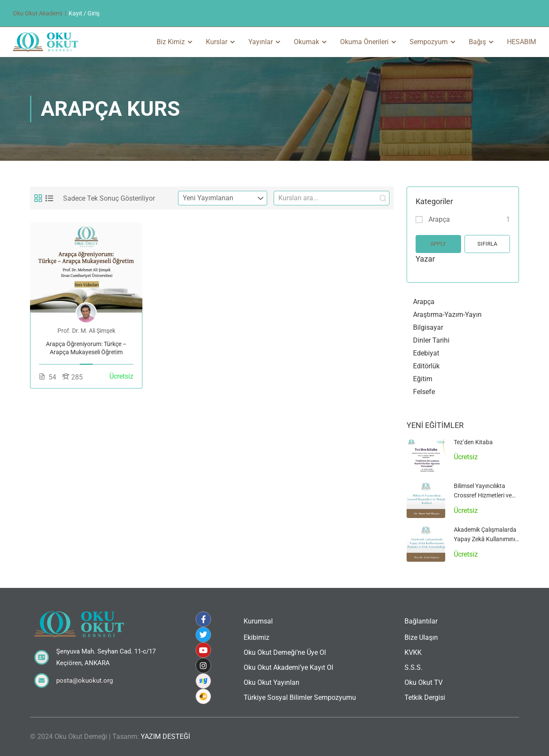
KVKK (413, 652)
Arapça (439, 219)
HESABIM (522, 42)
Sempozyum (429, 42)
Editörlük (426, 366)
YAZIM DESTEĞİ (165, 736)
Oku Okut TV (424, 682)
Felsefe (424, 392)
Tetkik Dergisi (425, 697)
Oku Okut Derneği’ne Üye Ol (285, 652)
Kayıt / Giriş (84, 13)
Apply (438, 244)
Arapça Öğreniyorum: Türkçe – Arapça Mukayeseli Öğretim (86, 348)
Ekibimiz (256, 637)
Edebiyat (426, 353)
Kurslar (217, 42)
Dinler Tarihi (431, 340)
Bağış (477, 42)
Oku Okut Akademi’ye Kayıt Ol (288, 667)
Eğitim (423, 379)
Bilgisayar (428, 327)
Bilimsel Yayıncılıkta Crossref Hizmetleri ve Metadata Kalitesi (483, 495)
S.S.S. (413, 667)
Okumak (306, 42)
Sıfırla (487, 244)
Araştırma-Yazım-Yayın (447, 315)
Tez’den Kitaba (473, 442)
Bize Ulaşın (421, 637)
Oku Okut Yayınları (271, 682)
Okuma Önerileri (364, 42)
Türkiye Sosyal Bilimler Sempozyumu (300, 697)
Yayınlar (261, 42)
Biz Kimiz (171, 42)
